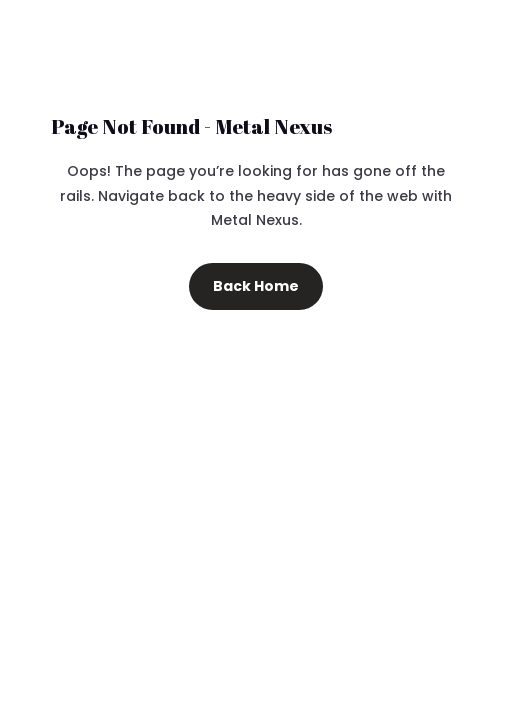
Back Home (256, 286)
